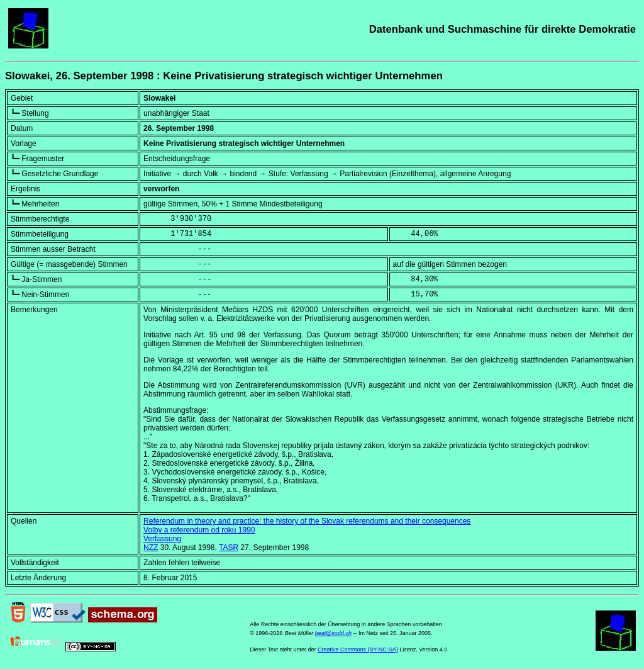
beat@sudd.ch (333, 633)
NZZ (151, 548)
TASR (229, 548)
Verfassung (162, 539)
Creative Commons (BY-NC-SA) (358, 649)
